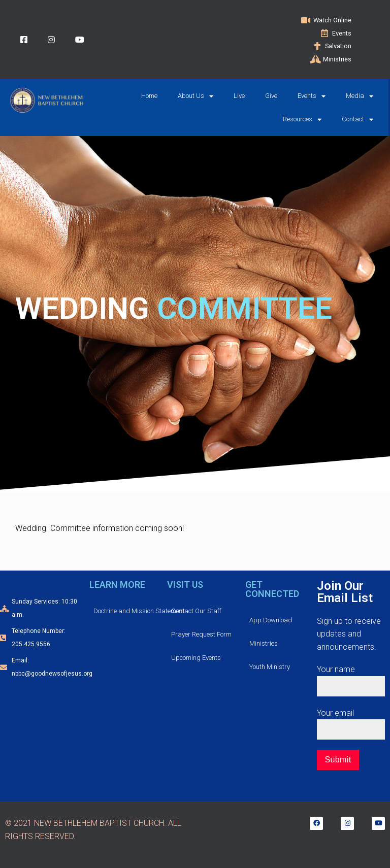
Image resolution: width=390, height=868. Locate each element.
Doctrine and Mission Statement (139, 611)
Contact (357, 120)
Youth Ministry (270, 667)
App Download (271, 620)
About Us (196, 96)
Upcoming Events (196, 658)
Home (149, 96)
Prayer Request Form (201, 634)
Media (360, 96)
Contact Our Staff (196, 611)
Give (271, 96)
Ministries (264, 643)
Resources (302, 120)
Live (239, 96)
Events (312, 96)
